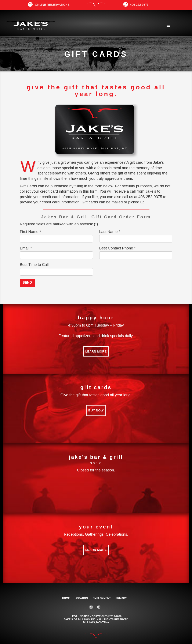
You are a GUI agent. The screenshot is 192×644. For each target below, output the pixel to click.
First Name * (30, 232)
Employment (102, 598)
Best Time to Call (34, 265)
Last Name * (110, 232)
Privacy (121, 598)
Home (66, 598)
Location (81, 598)
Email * (26, 248)
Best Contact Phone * (117, 248)
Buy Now (96, 410)
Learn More (96, 351)
